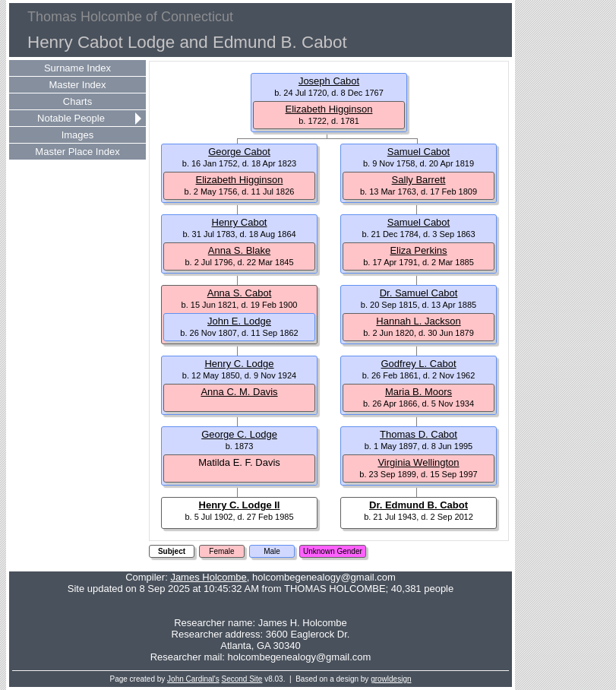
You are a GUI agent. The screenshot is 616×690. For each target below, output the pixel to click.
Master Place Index (77, 152)
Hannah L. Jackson (418, 321)
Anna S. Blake (239, 250)
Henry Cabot (240, 222)
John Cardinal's (193, 679)
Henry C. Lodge (239, 364)
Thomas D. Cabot (419, 434)
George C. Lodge (239, 434)
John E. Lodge (239, 321)
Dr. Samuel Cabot (419, 293)
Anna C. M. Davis (239, 392)
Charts (77, 101)
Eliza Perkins (418, 250)
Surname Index (77, 68)
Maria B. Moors (419, 392)
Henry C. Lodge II (240, 505)
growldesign (391, 679)
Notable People (71, 118)
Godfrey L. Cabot (419, 364)
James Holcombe (208, 577)
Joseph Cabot (329, 81)
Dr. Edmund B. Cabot (419, 505)
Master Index (77, 85)
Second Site (242, 679)
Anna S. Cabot (240, 293)
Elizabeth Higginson (329, 109)
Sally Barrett (419, 180)
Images (78, 135)
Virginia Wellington (418, 462)
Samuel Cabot (419, 152)
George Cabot (239, 152)
